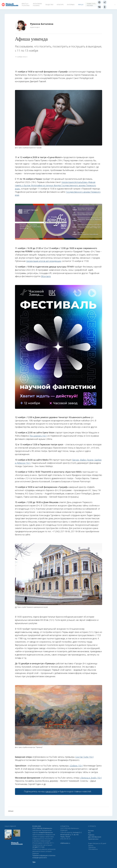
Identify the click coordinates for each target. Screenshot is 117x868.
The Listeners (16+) (38, 436)
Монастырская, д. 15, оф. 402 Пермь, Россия (69, 836)
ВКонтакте (46, 276)
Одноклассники (93, 839)
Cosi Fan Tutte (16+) (84, 757)
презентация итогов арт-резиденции (44, 261)
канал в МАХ (51, 791)
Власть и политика (26, 5)
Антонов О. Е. (77, 832)
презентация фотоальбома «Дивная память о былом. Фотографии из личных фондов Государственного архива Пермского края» (56, 185)
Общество (49, 5)
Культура (60, 5)
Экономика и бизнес (37, 5)
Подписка (91, 835)
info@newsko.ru (65, 843)
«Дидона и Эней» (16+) (91, 778)
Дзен (90, 837)
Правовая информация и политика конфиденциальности (44, 857)
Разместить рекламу (91, 5)
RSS (89, 833)
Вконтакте (98, 837)
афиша (11, 811)
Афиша (81, 5)
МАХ (93, 837)
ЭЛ (38, 847)
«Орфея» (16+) (76, 766)
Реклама (91, 831)
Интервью (71, 5)
